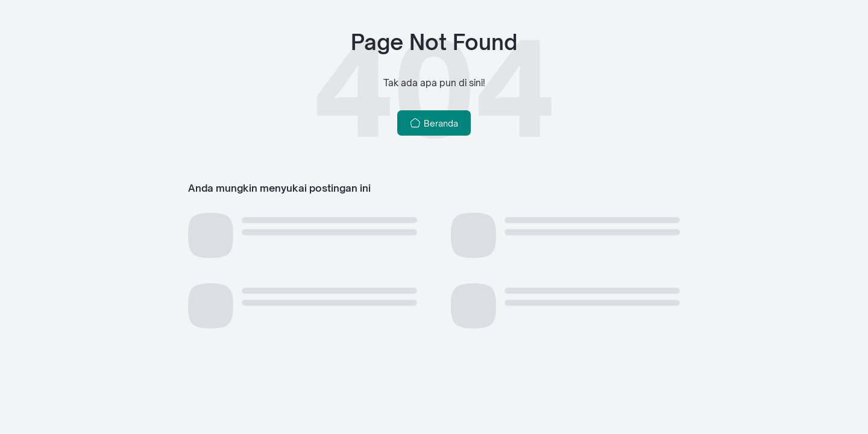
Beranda (434, 123)
